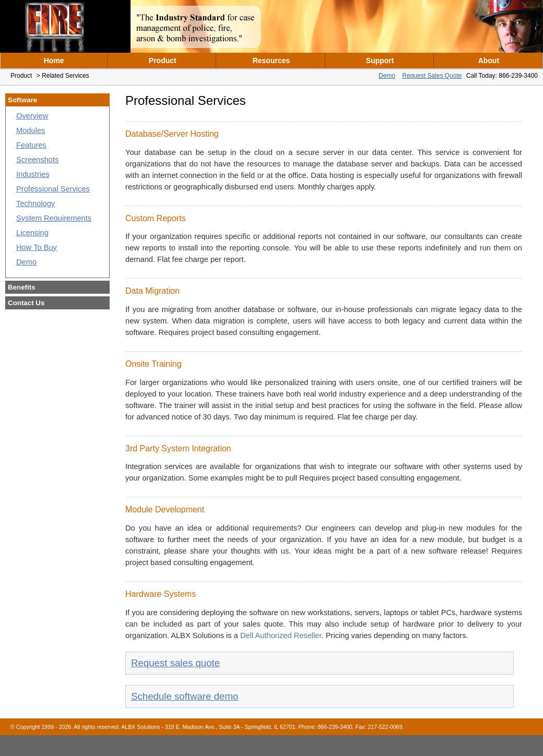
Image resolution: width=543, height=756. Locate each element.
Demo (387, 76)
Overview (32, 116)
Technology (36, 203)
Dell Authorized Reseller (281, 635)
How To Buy (37, 247)
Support (380, 61)
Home (54, 61)
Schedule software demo (185, 696)
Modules (31, 130)
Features (31, 145)
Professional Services (53, 189)
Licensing (32, 233)
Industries (33, 174)
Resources (271, 61)
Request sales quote (175, 663)
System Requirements (54, 218)
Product (163, 61)
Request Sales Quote (432, 76)
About (489, 61)
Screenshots (37, 160)
